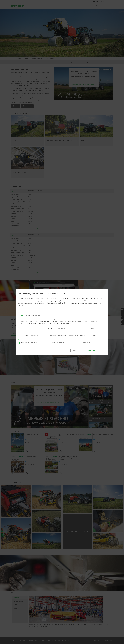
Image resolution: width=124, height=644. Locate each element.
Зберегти (75, 350)
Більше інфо (22, 340)
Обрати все (91, 350)
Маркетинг (86, 343)
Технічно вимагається (32, 315)
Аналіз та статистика (59, 343)
